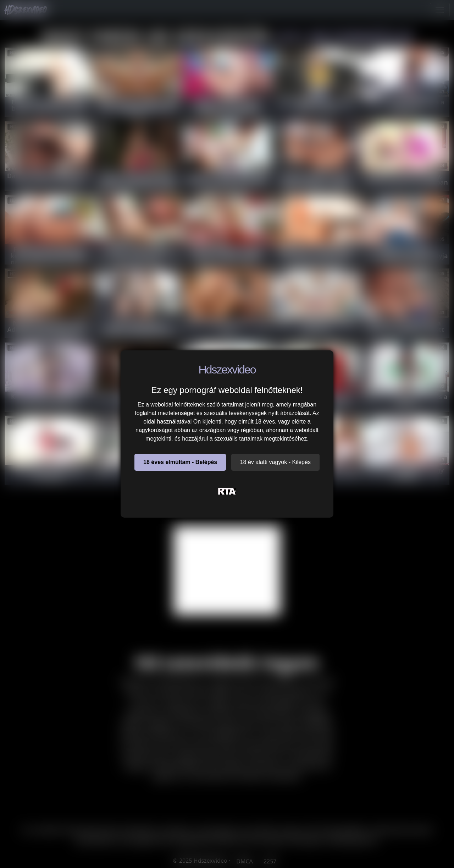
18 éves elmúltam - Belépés (180, 462)
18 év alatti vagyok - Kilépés (275, 462)
